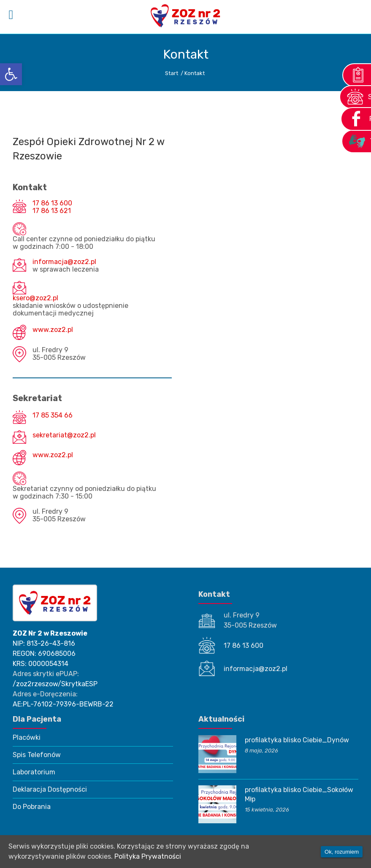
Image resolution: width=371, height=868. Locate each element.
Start (172, 73)
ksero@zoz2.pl (35, 298)
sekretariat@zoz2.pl (64, 435)
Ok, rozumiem (342, 852)
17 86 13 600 (52, 203)
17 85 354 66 (53, 415)
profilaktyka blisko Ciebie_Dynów (297, 740)
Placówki (27, 737)
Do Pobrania (32, 807)
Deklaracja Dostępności (50, 789)
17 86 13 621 (52, 211)
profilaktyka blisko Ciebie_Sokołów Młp (299, 794)
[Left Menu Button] (11, 15)
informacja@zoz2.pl (64, 262)
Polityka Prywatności (148, 856)
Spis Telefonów (37, 755)
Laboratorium (34, 772)
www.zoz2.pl (53, 330)
